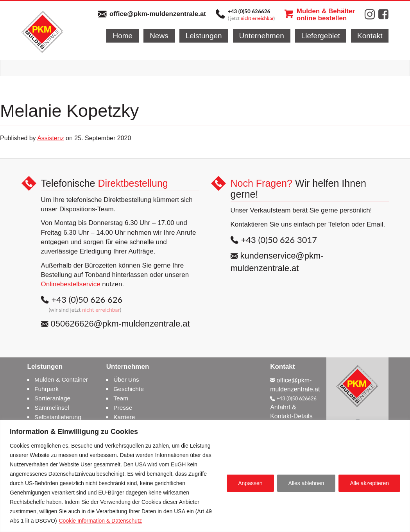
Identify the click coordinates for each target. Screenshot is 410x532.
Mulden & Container (61, 379)
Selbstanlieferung (58, 417)
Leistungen (204, 36)
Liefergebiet (321, 36)
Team (121, 398)
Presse (123, 408)
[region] (205, 476)
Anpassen (250, 483)
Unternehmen (262, 36)
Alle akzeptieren (369, 483)
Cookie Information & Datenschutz (100, 521)
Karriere (124, 417)
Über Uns (126, 379)
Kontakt (370, 36)
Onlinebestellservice (71, 284)
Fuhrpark (47, 389)
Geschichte (129, 389)
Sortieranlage (52, 398)
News (159, 36)
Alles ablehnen (306, 483)
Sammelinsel (52, 408)
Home (123, 36)
